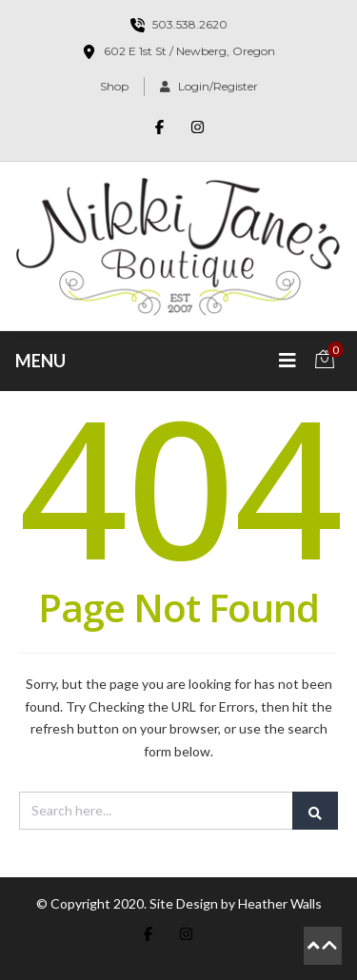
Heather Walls (280, 903)
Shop (114, 86)
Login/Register (209, 86)
